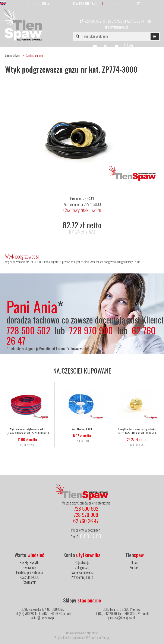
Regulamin (29, 582)
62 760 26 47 (136, 21)
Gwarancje (29, 567)
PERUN (89, 198)
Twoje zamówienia (82, 572)
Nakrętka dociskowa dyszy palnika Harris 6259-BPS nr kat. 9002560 (137, 431)
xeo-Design (103, 637)
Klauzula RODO (29, 577)
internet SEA (83, 637)
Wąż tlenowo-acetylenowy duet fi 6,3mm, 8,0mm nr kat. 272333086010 (27, 431)
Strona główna (13, 55)
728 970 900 (114, 21)
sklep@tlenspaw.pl (116, 27)
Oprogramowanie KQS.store (82, 633)
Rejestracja (82, 562)
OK (155, 36)
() (118, 47)
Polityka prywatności (29, 572)
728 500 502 (93, 21)
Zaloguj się (82, 567)
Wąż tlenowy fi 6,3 (82, 429)
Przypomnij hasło (82, 577)
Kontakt (134, 567)
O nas (135, 562)
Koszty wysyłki (29, 562)
